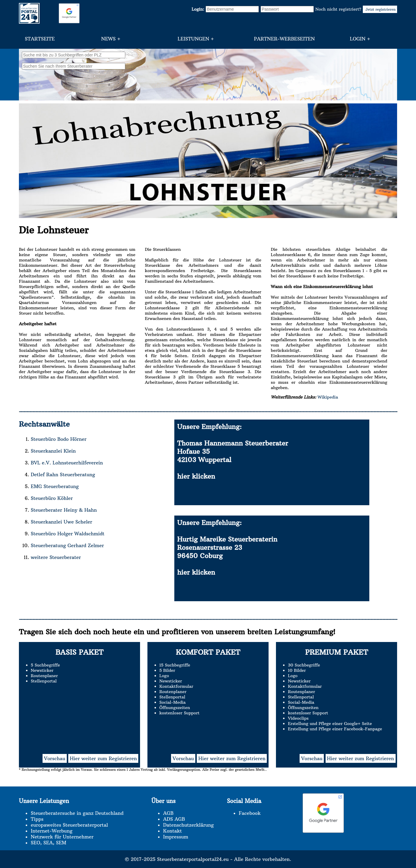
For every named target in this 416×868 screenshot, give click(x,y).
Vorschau (55, 758)
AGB (168, 813)
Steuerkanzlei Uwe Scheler (61, 522)
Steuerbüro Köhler (52, 498)
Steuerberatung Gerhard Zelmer (67, 545)
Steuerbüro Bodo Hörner (59, 439)
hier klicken (196, 476)
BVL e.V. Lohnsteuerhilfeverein (67, 463)
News (108, 39)
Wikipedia (327, 397)
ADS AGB (174, 819)
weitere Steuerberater (56, 557)
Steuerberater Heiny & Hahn (64, 510)
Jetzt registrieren (380, 9)
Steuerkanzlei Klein (53, 451)
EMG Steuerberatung (55, 486)
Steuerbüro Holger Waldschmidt (68, 534)
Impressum (176, 837)
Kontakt (172, 831)
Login (358, 39)
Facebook (250, 813)
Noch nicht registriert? (356, 9)
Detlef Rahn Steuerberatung (63, 474)
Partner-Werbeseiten (284, 39)
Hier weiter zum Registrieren (103, 758)
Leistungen (193, 39)
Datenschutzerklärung (188, 825)
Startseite (40, 39)
